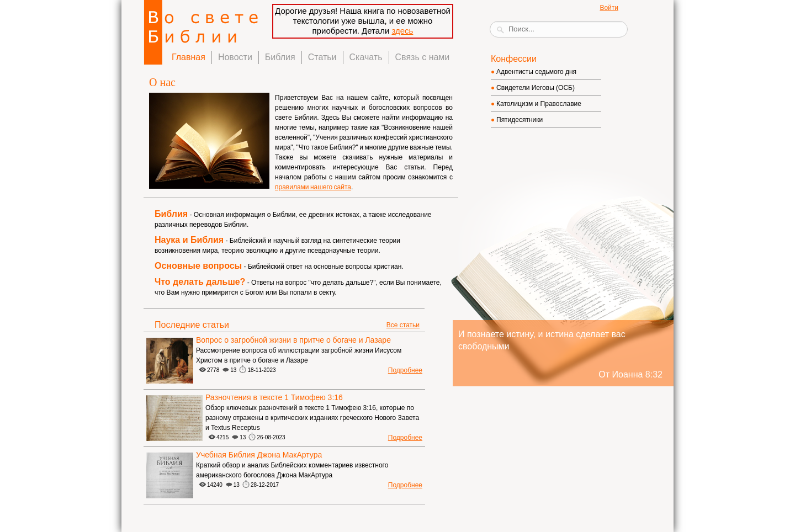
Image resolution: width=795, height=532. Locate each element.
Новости (235, 57)
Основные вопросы (198, 266)
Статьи (322, 57)
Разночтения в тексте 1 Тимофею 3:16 (274, 397)
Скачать (366, 57)
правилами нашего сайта (313, 187)
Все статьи (403, 325)
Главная (189, 57)
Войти (609, 8)
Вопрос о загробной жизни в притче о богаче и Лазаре (293, 340)
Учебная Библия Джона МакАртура (259, 455)
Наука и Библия (189, 240)
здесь (402, 31)
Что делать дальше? (200, 282)
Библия (280, 57)
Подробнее (405, 370)
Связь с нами (423, 57)
